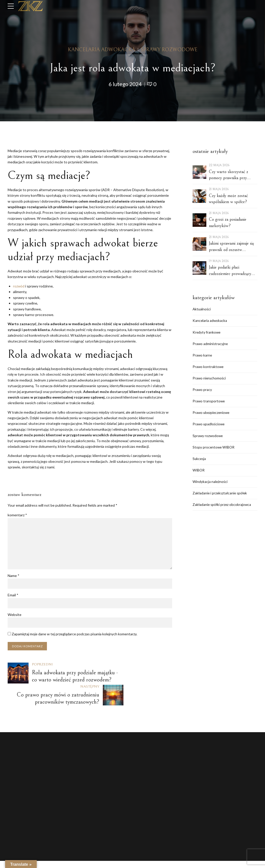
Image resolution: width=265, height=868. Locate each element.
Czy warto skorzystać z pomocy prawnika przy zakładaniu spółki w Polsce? (232, 175)
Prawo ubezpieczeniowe (212, 414)
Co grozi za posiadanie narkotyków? (228, 223)
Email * (13, 596)
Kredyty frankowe (207, 333)
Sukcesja (200, 461)
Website (15, 615)
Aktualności (202, 309)
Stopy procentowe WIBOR (214, 449)
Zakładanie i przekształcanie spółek (221, 496)
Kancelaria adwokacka (102, 50)
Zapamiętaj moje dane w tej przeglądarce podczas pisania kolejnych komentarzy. (74, 635)
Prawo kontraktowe (208, 368)
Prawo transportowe (209, 403)
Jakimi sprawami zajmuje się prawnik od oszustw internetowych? (231, 247)
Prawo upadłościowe (209, 426)
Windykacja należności (210, 484)
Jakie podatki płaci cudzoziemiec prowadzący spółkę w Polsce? (230, 271)
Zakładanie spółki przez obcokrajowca (223, 508)
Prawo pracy (202, 391)
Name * (14, 576)
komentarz (17, 515)
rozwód (19, 286)
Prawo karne (203, 356)
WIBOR (199, 473)
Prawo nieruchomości (210, 379)
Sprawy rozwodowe (169, 50)
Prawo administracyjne (211, 344)
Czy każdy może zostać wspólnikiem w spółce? (228, 199)
